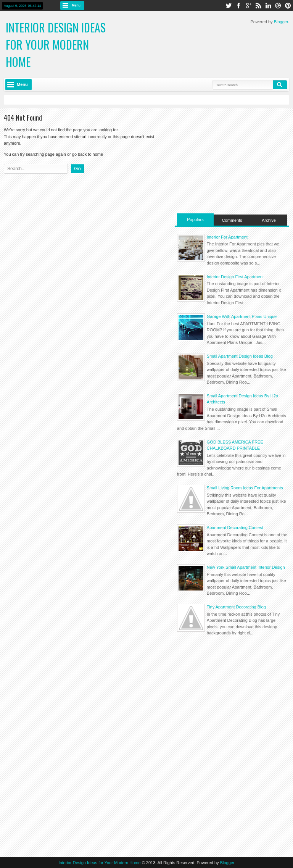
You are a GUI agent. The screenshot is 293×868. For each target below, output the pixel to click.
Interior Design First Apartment (235, 277)
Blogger (281, 22)
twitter (229, 6)
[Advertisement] (232, 160)
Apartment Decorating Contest (235, 528)
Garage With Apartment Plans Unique (242, 316)
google (248, 6)
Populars (195, 219)
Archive (269, 220)
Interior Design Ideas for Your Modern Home (56, 44)
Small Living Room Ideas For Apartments (245, 488)
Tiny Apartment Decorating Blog (236, 607)
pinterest (288, 6)
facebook (238, 6)
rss (258, 6)
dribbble (278, 6)
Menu (76, 5)
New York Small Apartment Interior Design (246, 567)
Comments (232, 220)
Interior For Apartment (227, 237)
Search (280, 85)
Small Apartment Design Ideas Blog (240, 356)
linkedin (268, 6)
